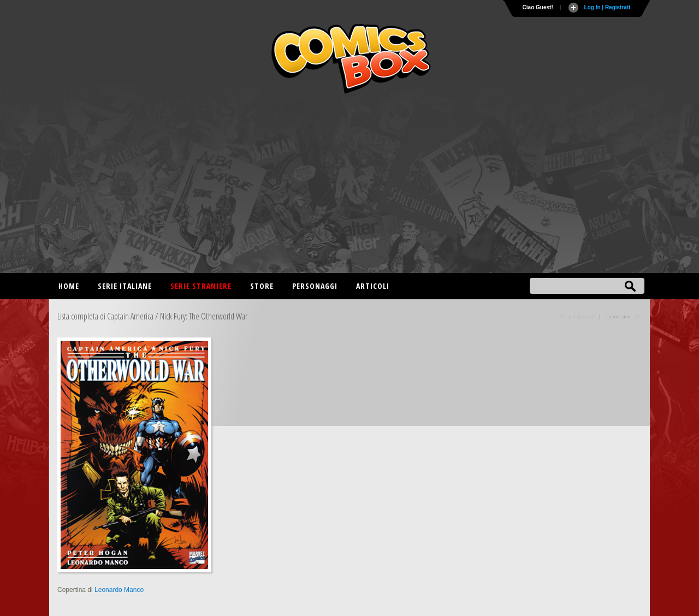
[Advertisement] (349, 186)
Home (69, 286)
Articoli (373, 286)
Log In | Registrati (607, 7)
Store (262, 286)
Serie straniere (201, 286)
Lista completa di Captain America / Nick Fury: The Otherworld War (152, 316)
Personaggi (315, 286)
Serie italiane (125, 286)
